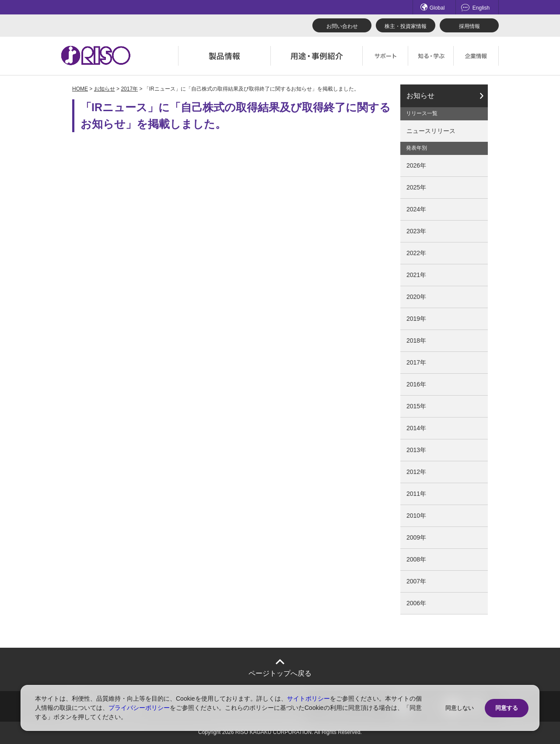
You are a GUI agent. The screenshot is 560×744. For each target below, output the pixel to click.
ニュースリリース (431, 131)
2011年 (416, 494)
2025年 (416, 187)
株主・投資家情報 (406, 26)
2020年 (416, 297)
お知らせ (105, 89)
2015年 (416, 406)
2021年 (416, 275)
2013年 (416, 450)
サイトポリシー (308, 698)
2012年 (416, 472)
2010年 (416, 516)
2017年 (129, 89)
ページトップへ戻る (280, 673)
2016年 (416, 384)
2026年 (416, 165)
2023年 (416, 231)
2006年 (416, 603)
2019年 (416, 319)
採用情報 (469, 26)
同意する (507, 708)
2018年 (416, 340)
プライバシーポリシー (139, 708)
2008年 (416, 559)
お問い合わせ (342, 26)
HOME (80, 89)
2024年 (416, 209)
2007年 (416, 581)
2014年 (416, 428)
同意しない (460, 708)
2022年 (416, 253)
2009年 (416, 537)
